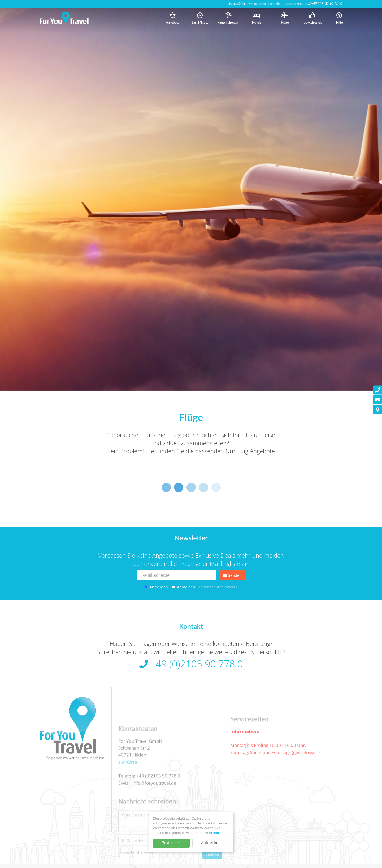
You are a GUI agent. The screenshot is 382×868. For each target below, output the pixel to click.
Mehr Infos (212, 833)
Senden (232, 575)
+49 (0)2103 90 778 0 (325, 4)
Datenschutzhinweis (218, 587)
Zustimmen (171, 843)
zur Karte (128, 786)
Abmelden (183, 587)
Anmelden (156, 587)
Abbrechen (211, 843)
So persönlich (238, 4)
